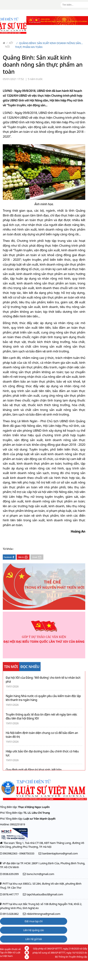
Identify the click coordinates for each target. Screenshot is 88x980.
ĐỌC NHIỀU (30, 667)
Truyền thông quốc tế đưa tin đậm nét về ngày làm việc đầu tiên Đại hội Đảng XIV (41, 716)
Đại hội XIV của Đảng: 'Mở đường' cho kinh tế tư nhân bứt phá (43, 680)
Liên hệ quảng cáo (34, 930)
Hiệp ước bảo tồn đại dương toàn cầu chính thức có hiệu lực (42, 753)
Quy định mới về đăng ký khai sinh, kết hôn (34, 770)
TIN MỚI (11, 667)
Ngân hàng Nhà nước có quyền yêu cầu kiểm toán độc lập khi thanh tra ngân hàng (43, 698)
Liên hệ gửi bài (33, 939)
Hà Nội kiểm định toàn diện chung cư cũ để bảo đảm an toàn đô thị (42, 735)
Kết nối (9, 45)
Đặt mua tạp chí (34, 921)
